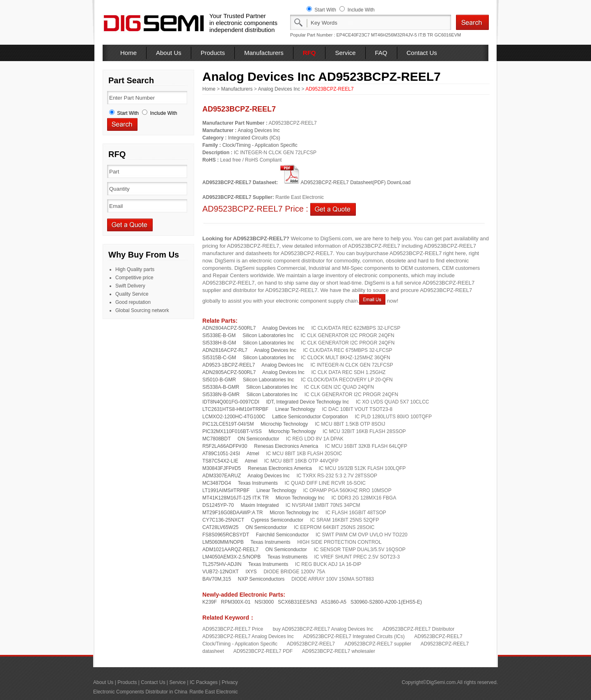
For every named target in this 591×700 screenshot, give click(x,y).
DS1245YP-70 (218, 505)
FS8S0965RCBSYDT (226, 535)
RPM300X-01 (236, 602)
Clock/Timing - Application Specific (260, 145)
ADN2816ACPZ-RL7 (225, 350)
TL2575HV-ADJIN (222, 564)
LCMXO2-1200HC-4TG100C (234, 417)
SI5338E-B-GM (219, 335)
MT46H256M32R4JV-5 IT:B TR (402, 35)
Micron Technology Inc (300, 498)
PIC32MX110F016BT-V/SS (232, 431)
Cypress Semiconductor (277, 520)
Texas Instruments (258, 483)
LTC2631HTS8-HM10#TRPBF (235, 409)
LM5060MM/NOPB (223, 542)
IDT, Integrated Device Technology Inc (307, 402)
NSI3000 (264, 602)
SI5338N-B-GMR (221, 394)
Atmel (253, 454)
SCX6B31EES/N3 (297, 602)
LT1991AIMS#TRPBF (226, 490)
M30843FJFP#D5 (222, 468)
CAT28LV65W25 (220, 527)
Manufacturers (264, 53)
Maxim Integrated (260, 505)
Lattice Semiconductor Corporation (310, 417)
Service (345, 53)
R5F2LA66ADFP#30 (225, 446)
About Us (169, 53)
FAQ (381, 53)
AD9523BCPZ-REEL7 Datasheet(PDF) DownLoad (345, 182)
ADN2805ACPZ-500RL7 (229, 372)
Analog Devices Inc (279, 89)
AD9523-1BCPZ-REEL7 (229, 365)
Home (128, 53)
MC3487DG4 (217, 483)
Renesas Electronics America (286, 446)
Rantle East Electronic (213, 692)
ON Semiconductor (258, 439)
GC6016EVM (448, 35)
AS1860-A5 (334, 602)
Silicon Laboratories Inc (268, 335)
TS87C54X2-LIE (220, 461)
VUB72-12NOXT (220, 572)
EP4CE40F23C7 (353, 35)
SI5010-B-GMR (219, 380)
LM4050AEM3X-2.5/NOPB (231, 557)
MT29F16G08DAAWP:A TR (233, 513)
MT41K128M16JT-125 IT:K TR (236, 498)
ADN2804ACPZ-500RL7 (229, 328)
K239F (210, 602)
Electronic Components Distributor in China (140, 692)
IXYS (251, 572)
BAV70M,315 (217, 579)
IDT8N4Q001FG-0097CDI (231, 402)
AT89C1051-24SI (221, 454)
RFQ (309, 53)
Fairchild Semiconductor (283, 535)
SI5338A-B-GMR (221, 387)
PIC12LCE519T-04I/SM (228, 424)
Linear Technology (295, 409)
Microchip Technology (284, 424)
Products (213, 53)
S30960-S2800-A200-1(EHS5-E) (386, 602)
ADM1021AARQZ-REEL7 (230, 550)
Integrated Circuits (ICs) (254, 138)
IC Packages (204, 682)
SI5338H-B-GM (219, 343)
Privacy (230, 682)
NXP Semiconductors (261, 579)
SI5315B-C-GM (219, 358)
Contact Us (422, 53)
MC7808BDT (216, 439)
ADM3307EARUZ (222, 476)
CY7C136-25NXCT (223, 520)
